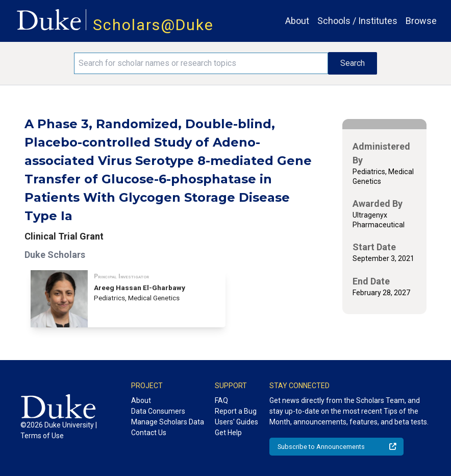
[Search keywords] (201, 63)
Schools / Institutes (357, 21)
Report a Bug (236, 411)
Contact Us (149, 433)
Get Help (228, 433)
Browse (421, 21)
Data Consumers (158, 411)
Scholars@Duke (153, 25)
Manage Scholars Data (168, 422)
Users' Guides (236, 422)
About (297, 21)
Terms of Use (42, 436)
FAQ (221, 400)
